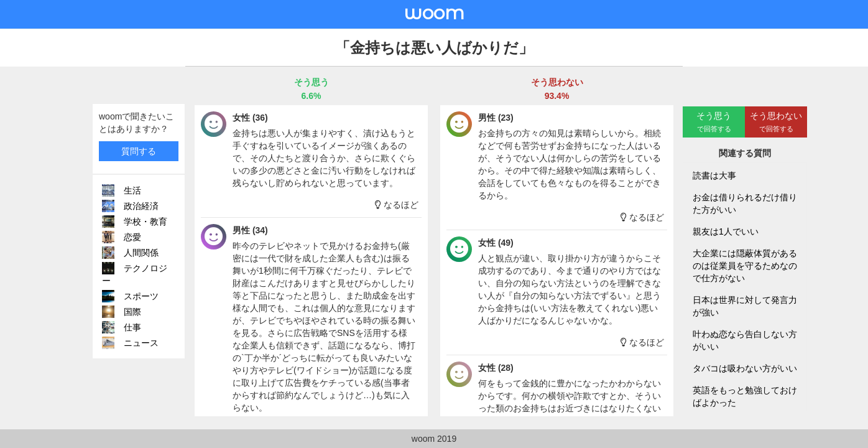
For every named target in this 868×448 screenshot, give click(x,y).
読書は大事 (714, 175)
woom (434, 13)
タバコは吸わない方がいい (745, 368)
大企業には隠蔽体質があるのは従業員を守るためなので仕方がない (745, 266)
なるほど (397, 205)
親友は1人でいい (726, 231)
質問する (139, 151)
